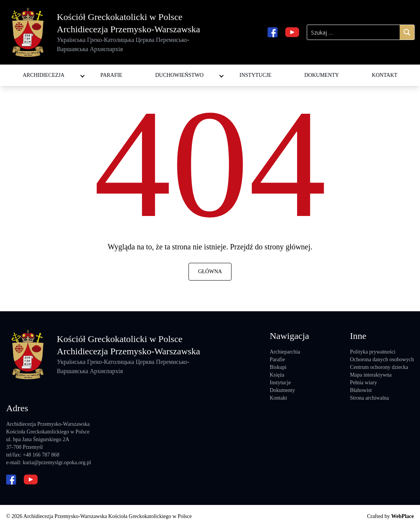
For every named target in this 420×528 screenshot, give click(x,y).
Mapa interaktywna (371, 375)
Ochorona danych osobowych (382, 359)
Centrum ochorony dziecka (379, 367)
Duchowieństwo (179, 75)
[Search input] (353, 32)
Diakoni (163, 67)
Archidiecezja (44, 75)
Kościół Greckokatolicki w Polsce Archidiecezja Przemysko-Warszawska (131, 33)
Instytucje (255, 75)
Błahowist (361, 390)
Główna (210, 271)
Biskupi (278, 367)
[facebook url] (273, 32)
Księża (277, 375)
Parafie (111, 75)
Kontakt (385, 75)
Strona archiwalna (370, 398)
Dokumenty (322, 75)
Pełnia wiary (364, 383)
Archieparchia (285, 352)
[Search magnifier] (407, 32)
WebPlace (403, 516)
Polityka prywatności (373, 352)
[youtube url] (292, 32)
